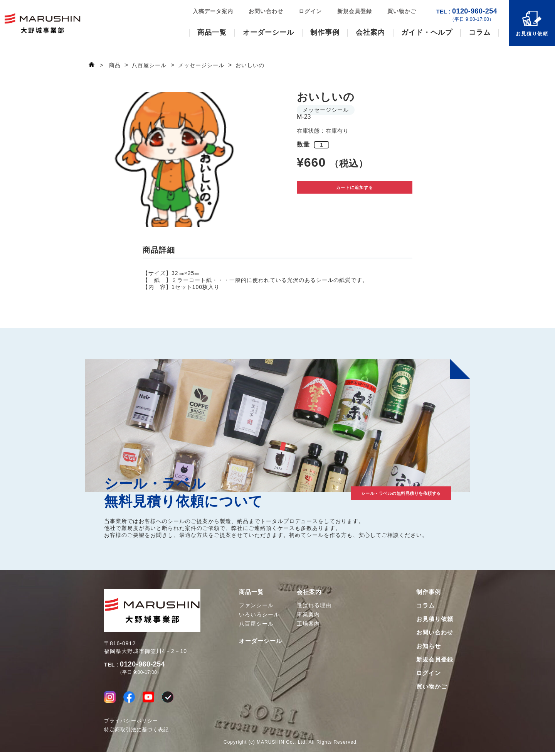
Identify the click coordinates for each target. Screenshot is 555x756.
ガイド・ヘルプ (427, 32)
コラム (480, 32)
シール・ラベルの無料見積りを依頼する (374, 491)
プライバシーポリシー (131, 725)
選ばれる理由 (314, 605)
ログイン (310, 11)
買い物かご (402, 11)
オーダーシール (268, 32)
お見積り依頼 (532, 34)
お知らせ (429, 646)
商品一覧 (212, 32)
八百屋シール (256, 624)
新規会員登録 (355, 11)
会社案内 (370, 32)
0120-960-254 (467, 15)
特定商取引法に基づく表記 (136, 733)
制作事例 (325, 32)
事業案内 (308, 614)
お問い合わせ (266, 11)
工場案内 (308, 624)
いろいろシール (259, 614)
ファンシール (256, 605)
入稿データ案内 (213, 11)
